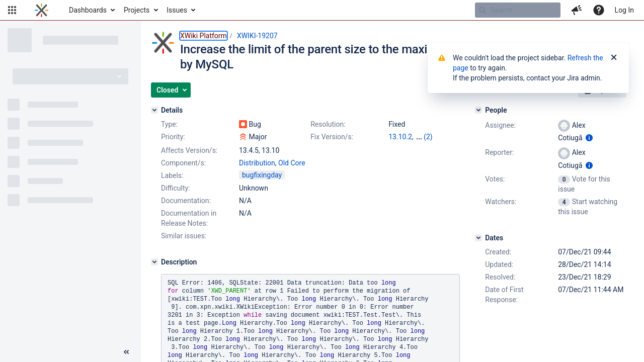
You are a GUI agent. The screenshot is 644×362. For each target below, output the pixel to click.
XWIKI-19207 (257, 36)
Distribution (257, 163)
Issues (177, 10)
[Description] (154, 262)
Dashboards (88, 10)
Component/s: (183, 163)
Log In (624, 10)
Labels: (172, 175)
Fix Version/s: (332, 137)
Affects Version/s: (189, 150)
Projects (137, 10)
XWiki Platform (204, 36)
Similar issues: (184, 236)
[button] (12, 10)
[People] (478, 110)
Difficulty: (176, 188)
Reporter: (499, 152)
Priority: (173, 137)
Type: (169, 124)
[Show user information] (589, 138)
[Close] (614, 58)
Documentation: (186, 201)
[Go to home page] (42, 10)
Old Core (292, 163)
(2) (428, 137)
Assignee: (500, 125)
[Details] (154, 110)
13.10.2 (400, 137)
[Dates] (478, 238)
